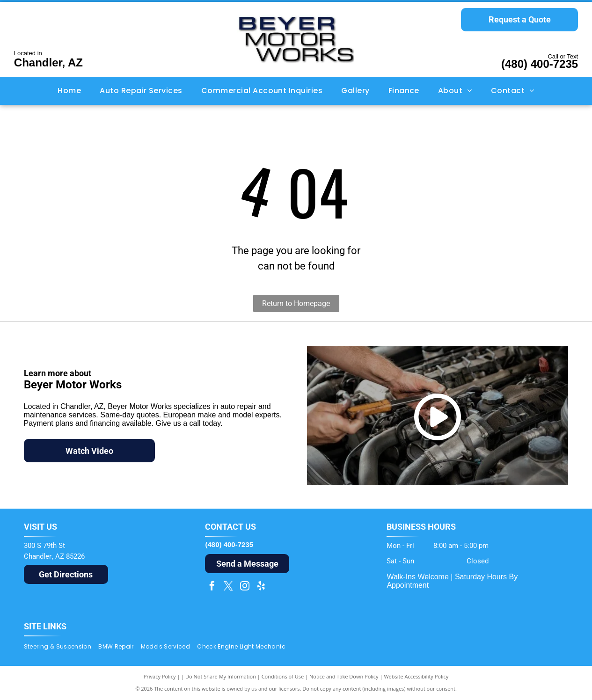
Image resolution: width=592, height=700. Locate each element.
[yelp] (261, 587)
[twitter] (228, 587)
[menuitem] (69, 91)
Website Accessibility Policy (416, 676)
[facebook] (212, 587)
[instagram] (245, 587)
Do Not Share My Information (221, 676)
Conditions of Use (283, 676)
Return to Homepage (296, 303)
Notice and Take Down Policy (344, 676)
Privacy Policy (160, 676)
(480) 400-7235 (540, 64)
